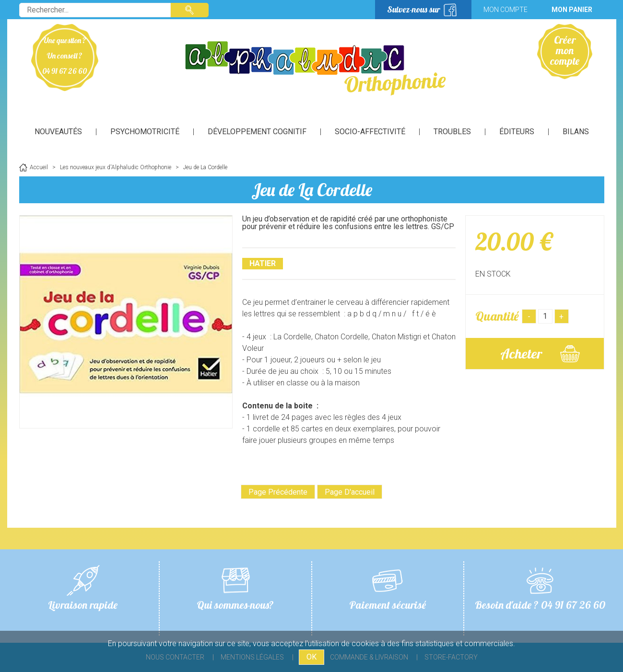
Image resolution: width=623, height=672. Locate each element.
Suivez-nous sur (414, 9)
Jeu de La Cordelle (312, 190)
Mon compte (505, 10)
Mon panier (572, 10)
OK (311, 657)
